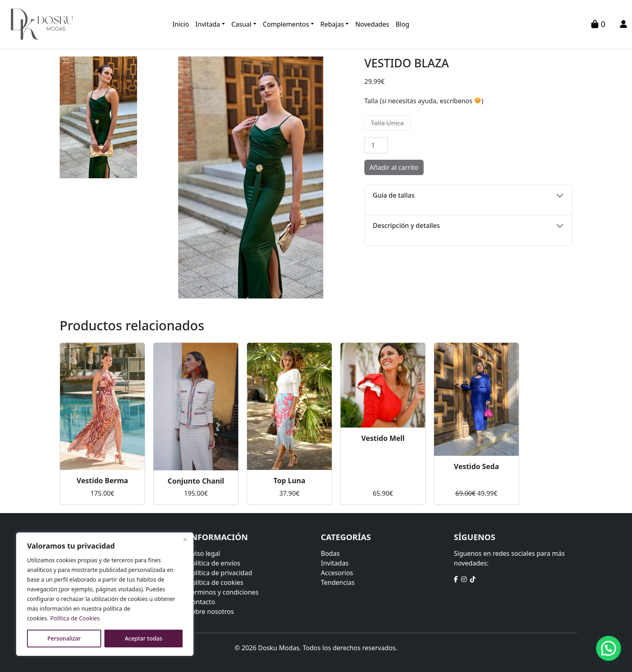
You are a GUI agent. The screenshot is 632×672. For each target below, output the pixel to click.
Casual (241, 24)
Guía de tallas (394, 195)
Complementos (286, 24)
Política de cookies (216, 582)
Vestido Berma (102, 480)
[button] (609, 648)
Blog (402, 24)
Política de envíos (214, 563)
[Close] (185, 539)
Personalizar (64, 638)
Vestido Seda (476, 466)
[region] (105, 594)
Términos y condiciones (223, 592)
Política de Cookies (75, 618)
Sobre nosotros (211, 611)
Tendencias (338, 582)
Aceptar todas (143, 638)
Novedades (372, 24)
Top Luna (290, 480)
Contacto (202, 602)
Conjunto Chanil (196, 481)
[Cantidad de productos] (376, 145)
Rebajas (332, 24)
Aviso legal (204, 553)
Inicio (181, 24)
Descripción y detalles (406, 225)
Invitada (208, 24)
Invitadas (335, 563)
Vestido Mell (383, 438)
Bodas (330, 553)
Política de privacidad (220, 573)
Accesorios (337, 573)
